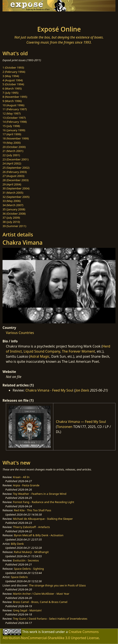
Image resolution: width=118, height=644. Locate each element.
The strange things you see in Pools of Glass (57, 585)
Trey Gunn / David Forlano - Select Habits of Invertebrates (50, 619)
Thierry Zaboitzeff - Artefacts (32, 527)
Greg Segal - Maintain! (27, 610)
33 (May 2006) (12, 201)
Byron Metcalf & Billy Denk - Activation (39, 535)
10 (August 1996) (13, 105)
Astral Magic (40, 356)
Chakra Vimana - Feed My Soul (49, 390)
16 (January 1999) (14, 130)
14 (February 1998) (15, 122)
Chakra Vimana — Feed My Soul (81, 422)
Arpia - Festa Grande (26, 485)
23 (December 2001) (15, 159)
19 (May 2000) (12, 143)
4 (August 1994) (13, 80)
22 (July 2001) (11, 155)
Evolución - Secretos (26, 560)
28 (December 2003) (15, 180)
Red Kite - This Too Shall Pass (32, 510)
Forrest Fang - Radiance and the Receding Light (44, 502)
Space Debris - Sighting (29, 569)
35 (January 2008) (14, 209)
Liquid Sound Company (42, 351)
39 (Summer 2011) (14, 226)
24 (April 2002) (12, 163)
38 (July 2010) (11, 222)
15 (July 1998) (11, 126)
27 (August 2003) (13, 176)
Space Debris (19, 577)
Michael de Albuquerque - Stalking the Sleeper (43, 519)
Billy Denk (17, 544)
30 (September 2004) (16, 188)
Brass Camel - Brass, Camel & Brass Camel (40, 602)
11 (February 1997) (15, 109)
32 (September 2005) (16, 197)
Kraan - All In (21, 477)
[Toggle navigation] (13, 17)
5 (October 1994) (13, 84)
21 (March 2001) (13, 151)
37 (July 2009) (11, 218)
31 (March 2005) (13, 193)
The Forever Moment (78, 351)
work (33, 632)
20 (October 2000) (14, 147)
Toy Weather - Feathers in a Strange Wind (40, 494)
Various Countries (20, 333)
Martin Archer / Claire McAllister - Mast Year (41, 594)
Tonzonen (65, 427)
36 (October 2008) (14, 214)
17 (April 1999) (12, 134)
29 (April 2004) (12, 184)
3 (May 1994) (11, 76)
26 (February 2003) (15, 172)
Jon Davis (82, 390)
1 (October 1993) (13, 68)
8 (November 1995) (15, 97)
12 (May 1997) (12, 113)
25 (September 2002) (16, 168)
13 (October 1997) (14, 118)
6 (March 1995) (12, 88)
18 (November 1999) (16, 138)
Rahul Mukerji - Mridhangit (31, 552)
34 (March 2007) (13, 205)
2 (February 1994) (14, 72)
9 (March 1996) (12, 101)
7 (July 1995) (10, 93)
